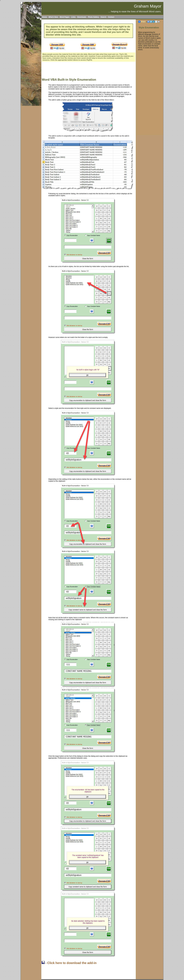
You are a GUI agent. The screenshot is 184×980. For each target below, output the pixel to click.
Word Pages (65, 17)
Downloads (82, 17)
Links (73, 17)
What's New (53, 17)
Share (142, 22)
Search (103, 17)
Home (45, 17)
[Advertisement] (88, 70)
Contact (111, 17)
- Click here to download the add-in (69, 963)
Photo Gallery (93, 17)
